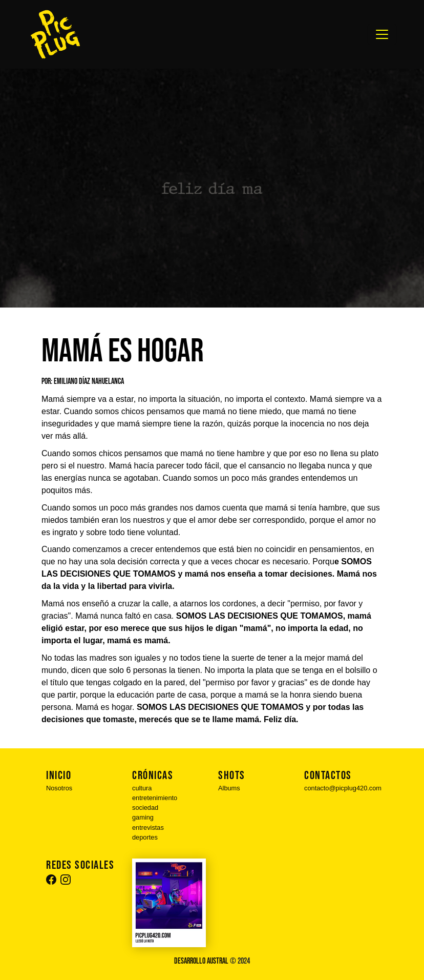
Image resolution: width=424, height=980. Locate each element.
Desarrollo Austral (201, 961)
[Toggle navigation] (382, 34)
